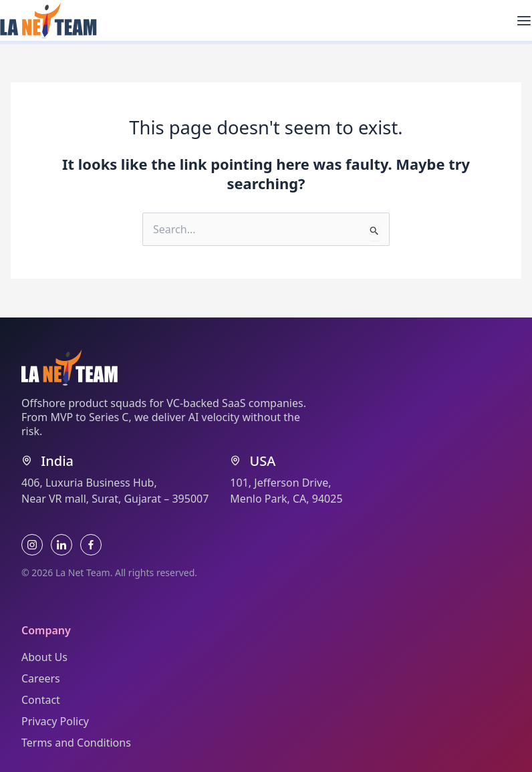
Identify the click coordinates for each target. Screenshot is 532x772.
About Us (44, 657)
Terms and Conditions (76, 743)
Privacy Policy (55, 721)
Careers (41, 678)
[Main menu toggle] (524, 21)
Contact (41, 700)
